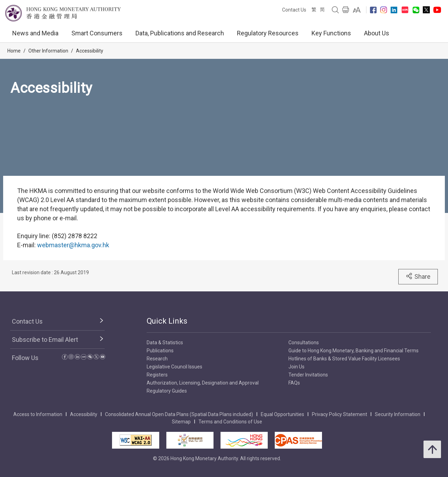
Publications (160, 351)
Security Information (398, 414)
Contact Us (294, 10)
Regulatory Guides (167, 391)
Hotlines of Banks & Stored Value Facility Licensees (344, 359)
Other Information (48, 51)
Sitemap (181, 422)
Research (157, 359)
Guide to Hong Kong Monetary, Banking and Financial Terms (353, 351)
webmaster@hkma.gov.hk (73, 245)
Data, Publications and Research (180, 33)
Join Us (296, 367)
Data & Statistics (165, 343)
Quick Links (167, 321)
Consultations (304, 343)
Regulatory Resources (268, 33)
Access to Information (38, 414)
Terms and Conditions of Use (230, 422)
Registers (157, 375)
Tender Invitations (308, 375)
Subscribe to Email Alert (45, 340)
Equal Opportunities (282, 414)
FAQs (294, 383)
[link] (357, 10)
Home (14, 51)
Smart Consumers (97, 33)
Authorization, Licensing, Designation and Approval (203, 383)
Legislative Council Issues (174, 367)
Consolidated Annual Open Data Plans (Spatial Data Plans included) (179, 414)
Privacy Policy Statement (339, 414)
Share (418, 276)
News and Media (35, 33)
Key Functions (331, 33)
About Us (377, 33)
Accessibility (90, 51)
